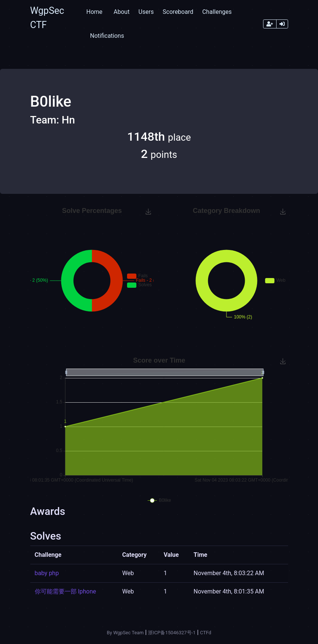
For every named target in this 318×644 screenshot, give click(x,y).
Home (94, 12)
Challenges (217, 12)
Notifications (107, 36)
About (122, 12)
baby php (47, 573)
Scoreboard (178, 12)
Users (146, 12)
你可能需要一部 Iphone (66, 591)
